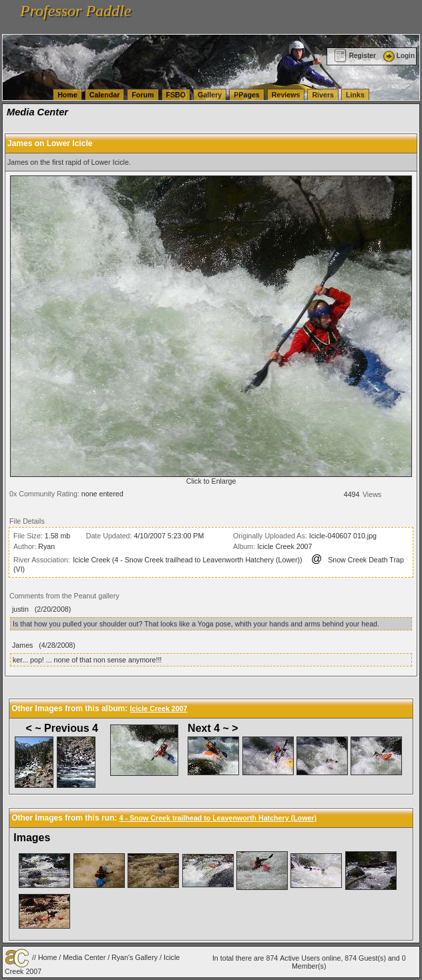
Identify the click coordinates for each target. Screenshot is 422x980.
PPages (247, 95)
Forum (143, 95)
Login (398, 56)
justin (20, 609)
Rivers (323, 95)
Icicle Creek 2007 (284, 546)
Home (67, 95)
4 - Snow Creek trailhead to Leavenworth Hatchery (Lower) (218, 818)
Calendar (105, 95)
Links (355, 95)
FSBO (176, 95)
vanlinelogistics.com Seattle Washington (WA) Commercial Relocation (216, 19)
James (22, 645)
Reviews (286, 95)
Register (355, 56)
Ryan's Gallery (135, 957)
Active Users (300, 958)
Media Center (84, 957)
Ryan (46, 546)
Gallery (210, 95)
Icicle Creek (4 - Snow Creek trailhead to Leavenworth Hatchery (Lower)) (188, 560)
